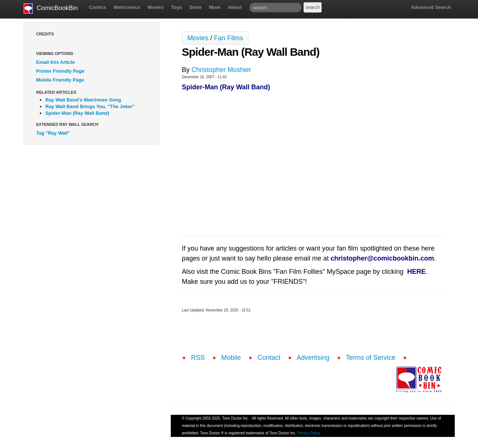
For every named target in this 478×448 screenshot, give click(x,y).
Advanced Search (431, 7)
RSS (198, 358)
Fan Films (228, 38)
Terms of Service (371, 358)
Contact (269, 358)
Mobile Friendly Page (60, 80)
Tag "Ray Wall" (53, 133)
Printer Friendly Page (60, 71)
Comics (98, 7)
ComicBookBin (51, 8)
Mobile (231, 358)
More (215, 7)
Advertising (313, 358)
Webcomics (127, 7)
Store (195, 7)
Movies (156, 7)
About (235, 7)
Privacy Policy (309, 433)
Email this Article (56, 62)
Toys (176, 7)
